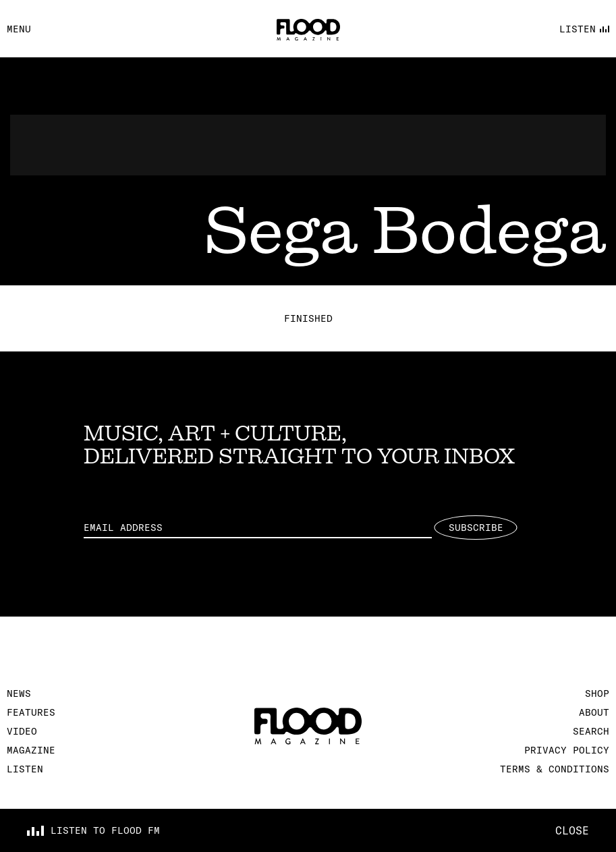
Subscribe (476, 528)
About (594, 712)
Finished (308, 318)
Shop (597, 693)
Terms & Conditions (555, 769)
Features (31, 712)
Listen (25, 769)
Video (22, 731)
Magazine (31, 750)
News (19, 693)
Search (591, 731)
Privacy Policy (567, 750)
